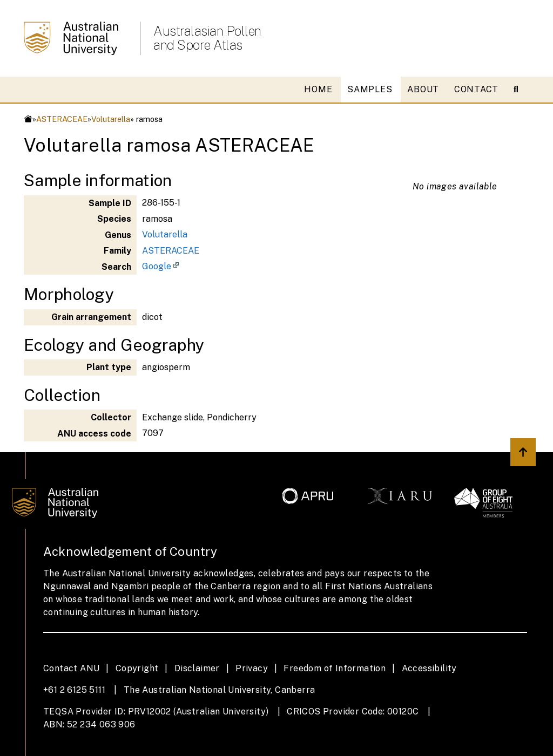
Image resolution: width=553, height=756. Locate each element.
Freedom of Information (335, 668)
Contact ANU (71, 668)
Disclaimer (197, 668)
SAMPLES (370, 89)
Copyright (137, 668)
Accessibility (429, 668)
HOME (318, 89)
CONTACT (476, 89)
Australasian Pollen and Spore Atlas (207, 38)
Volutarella (111, 119)
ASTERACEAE (62, 119)
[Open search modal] (520, 90)
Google (157, 266)
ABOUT (423, 89)
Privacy (252, 668)
